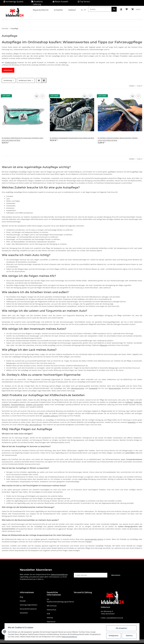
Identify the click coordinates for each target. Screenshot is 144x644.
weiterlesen (8, 70)
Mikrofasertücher (78, 388)
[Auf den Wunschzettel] (42, 96)
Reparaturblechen (18, 405)
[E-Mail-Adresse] (91, 575)
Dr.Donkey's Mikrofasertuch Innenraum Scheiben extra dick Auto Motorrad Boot (22, 139)
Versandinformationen (28, 609)
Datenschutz (52, 610)
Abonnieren (116, 575)
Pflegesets (104, 345)
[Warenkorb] (136, 9)
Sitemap (50, 618)
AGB (48, 614)
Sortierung (8, 80)
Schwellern (6, 405)
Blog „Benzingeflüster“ (34, 425)
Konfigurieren (113, 636)
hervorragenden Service (94, 539)
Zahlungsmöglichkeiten (29, 605)
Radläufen (138, 402)
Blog (21, 597)
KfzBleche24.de (11, 62)
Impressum (51, 622)
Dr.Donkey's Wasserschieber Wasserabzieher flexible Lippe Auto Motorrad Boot (118, 139)
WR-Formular (52, 606)
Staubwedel (93, 388)
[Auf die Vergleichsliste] (37, 96)
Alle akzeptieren (121, 628)
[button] (121, 9)
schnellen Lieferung (50, 416)
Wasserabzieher (115, 388)
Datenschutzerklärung (59, 574)
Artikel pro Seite (25, 80)
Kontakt (23, 601)
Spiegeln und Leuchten (35, 405)
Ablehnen (129, 636)
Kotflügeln (129, 402)
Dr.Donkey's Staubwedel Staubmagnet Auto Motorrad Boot (72, 138)
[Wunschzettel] (127, 9)
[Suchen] (100, 9)
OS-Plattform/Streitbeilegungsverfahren (60, 601)
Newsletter (132, 422)
